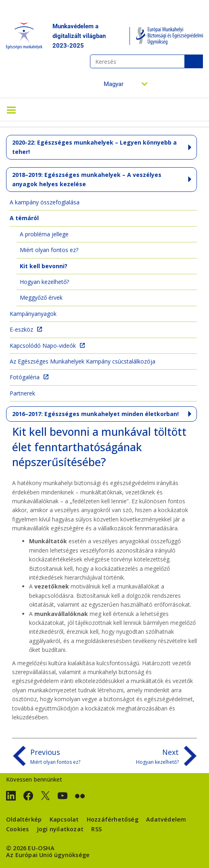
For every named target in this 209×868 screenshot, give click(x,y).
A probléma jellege (44, 234)
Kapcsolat (64, 819)
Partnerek (22, 393)
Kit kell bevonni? (44, 266)
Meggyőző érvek (41, 297)
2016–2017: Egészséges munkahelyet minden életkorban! (95, 414)
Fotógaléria (25, 377)
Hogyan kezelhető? (44, 282)
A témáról (24, 218)
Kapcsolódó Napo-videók (43, 346)
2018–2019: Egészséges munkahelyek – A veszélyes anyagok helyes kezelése (87, 179)
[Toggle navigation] (11, 109)
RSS (96, 829)
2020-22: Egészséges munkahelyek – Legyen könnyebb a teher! (94, 147)
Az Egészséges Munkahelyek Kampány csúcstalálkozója (83, 361)
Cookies (17, 829)
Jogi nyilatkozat (60, 829)
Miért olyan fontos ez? (49, 250)
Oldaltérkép (24, 819)
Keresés (194, 61)
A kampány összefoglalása (45, 202)
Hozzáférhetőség (113, 819)
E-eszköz (21, 329)
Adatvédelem (166, 819)
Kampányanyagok (33, 314)
